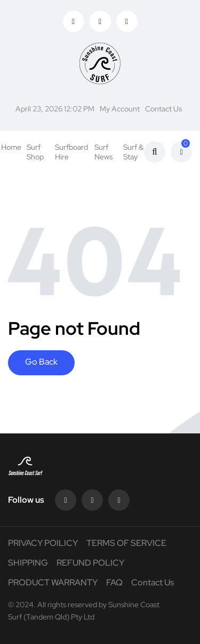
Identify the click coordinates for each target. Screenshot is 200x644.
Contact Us (163, 109)
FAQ (114, 582)
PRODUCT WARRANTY (53, 582)
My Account (120, 109)
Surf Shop (35, 152)
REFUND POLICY (90, 563)
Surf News (103, 152)
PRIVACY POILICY (43, 543)
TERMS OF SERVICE (126, 543)
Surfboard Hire (71, 152)
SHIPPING (28, 563)
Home (11, 147)
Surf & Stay (133, 152)
